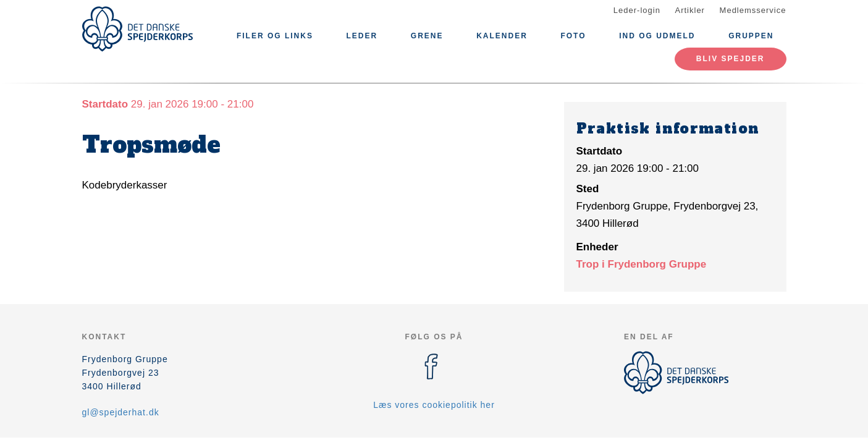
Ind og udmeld (657, 36)
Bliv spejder (731, 59)
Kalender (502, 36)
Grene (427, 36)
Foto (573, 36)
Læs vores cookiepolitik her (434, 405)
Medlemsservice (753, 10)
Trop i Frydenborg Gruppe (642, 264)
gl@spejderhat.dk (121, 412)
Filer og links (275, 36)
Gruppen (751, 36)
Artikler (690, 10)
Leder (362, 36)
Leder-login (637, 10)
